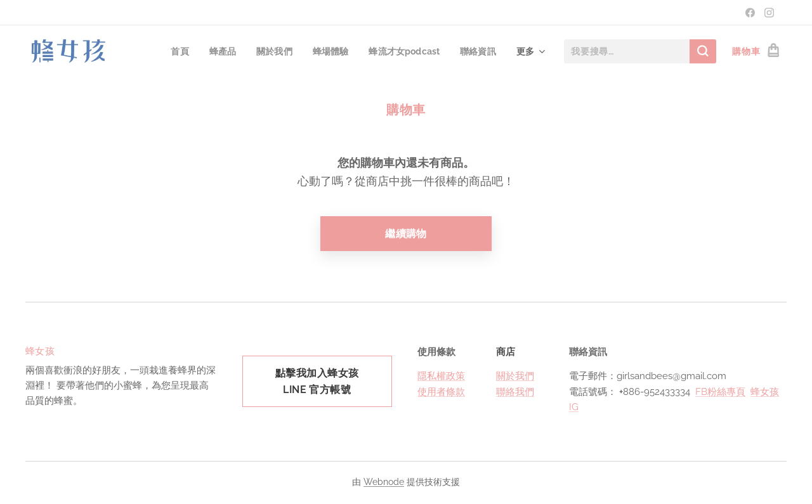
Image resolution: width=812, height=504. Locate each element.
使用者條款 (441, 392)
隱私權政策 (441, 377)
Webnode (384, 482)
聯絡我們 (515, 392)
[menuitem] (174, 51)
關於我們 (515, 377)
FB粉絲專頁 (720, 392)
